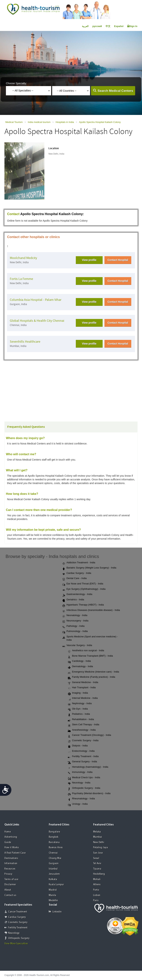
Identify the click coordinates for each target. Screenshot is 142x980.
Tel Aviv (97, 863)
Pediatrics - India (79, 714)
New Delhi (99, 842)
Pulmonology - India (75, 631)
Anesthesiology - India (82, 730)
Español (119, 26)
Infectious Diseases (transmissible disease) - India (91, 610)
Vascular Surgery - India (77, 645)
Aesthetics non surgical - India (86, 651)
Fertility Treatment (18, 928)
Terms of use (11, 879)
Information (11, 863)
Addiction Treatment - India (79, 563)
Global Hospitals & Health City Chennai (37, 321)
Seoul (96, 858)
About (8, 890)
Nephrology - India (80, 704)
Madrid (53, 890)
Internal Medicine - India (83, 698)
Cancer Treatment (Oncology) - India (89, 735)
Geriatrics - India (73, 600)
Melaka (97, 832)
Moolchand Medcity (23, 258)
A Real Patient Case (15, 853)
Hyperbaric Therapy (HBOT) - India (83, 605)
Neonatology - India (75, 616)
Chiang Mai (55, 858)
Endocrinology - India (81, 751)
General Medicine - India (83, 683)
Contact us (10, 895)
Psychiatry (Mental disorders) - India (89, 794)
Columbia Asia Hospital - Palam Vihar (36, 300)
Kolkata (53, 879)
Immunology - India (80, 772)
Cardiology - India (79, 661)
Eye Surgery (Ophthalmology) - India (84, 589)
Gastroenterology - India (77, 594)
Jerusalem (54, 874)
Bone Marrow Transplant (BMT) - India (90, 656)
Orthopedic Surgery (19, 938)
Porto (96, 890)
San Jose (98, 853)
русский (97, 26)
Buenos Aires (56, 848)
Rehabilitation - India (81, 720)
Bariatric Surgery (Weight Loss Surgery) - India (89, 568)
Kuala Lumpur (56, 885)
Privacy (8, 874)
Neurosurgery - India (75, 621)
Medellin (53, 900)
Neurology (14, 933)
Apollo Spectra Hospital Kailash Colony (100, 122)
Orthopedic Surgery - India (84, 788)
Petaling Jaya (101, 848)
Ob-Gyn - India (78, 709)
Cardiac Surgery (17, 917)
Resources (10, 869)
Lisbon (97, 895)
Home (8, 832)
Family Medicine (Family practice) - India (91, 677)
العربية (85, 26)
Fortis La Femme (21, 279)
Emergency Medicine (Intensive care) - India (93, 672)
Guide (8, 842)
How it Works (12, 848)
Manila (53, 895)
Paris (96, 900)
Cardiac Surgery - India (77, 573)
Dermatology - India (80, 667)
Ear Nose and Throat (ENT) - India (83, 584)
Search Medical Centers (115, 91)
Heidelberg (99, 874)
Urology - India (78, 804)
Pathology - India (73, 626)
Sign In (132, 26)
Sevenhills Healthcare (25, 342)
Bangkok (54, 837)
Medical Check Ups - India (84, 778)
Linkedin (55, 912)
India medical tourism (39, 122)
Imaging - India (78, 693)
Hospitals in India (65, 122)
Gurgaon (54, 863)
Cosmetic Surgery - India (83, 741)
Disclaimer (10, 885)
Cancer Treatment (18, 912)
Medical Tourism (14, 122)
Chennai (53, 853)
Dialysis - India (78, 746)
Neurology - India (79, 783)
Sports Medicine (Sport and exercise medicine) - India (90, 638)
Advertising (11, 837)
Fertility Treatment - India (83, 757)
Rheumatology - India (81, 799)
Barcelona (54, 842)
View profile (89, 260)
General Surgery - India (82, 762)
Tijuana (97, 869)
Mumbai (98, 837)
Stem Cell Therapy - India (83, 725)
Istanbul (53, 869)
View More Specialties (16, 944)
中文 (108, 26)
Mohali (97, 879)
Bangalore (54, 832)
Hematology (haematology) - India (88, 767)
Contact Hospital (118, 260)
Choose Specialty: (16, 83)
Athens (97, 885)
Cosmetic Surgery (18, 922)
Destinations (11, 858)
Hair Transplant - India (82, 688)
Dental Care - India (74, 578)
